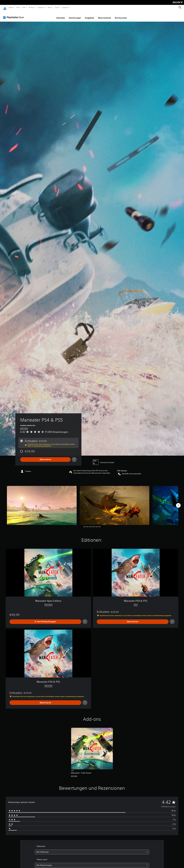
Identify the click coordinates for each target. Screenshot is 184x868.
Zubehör (41, 7)
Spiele (11, 7)
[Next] (178, 503)
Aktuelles (61, 15)
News (50, 7)
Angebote (89, 15)
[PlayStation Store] (14, 15)
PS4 (24, 7)
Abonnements (104, 15)
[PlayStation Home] (5, 8)
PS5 (18, 7)
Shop (57, 7)
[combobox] (92, 849)
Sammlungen (75, 15)
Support (65, 7)
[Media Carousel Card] (42, 503)
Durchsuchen (121, 15)
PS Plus (31, 7)
